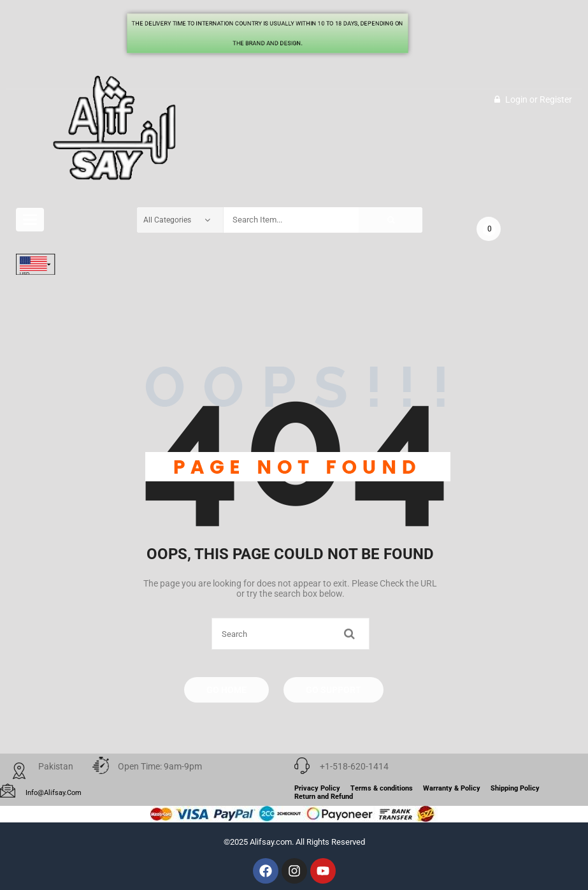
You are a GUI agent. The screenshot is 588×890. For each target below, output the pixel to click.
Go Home (226, 690)
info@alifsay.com (54, 793)
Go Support (333, 690)
